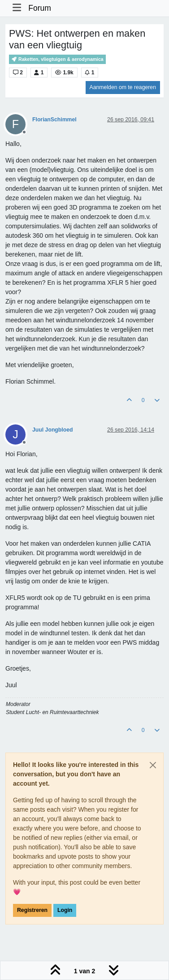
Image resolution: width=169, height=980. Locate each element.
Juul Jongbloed (53, 430)
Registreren (32, 910)
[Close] (153, 765)
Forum (40, 8)
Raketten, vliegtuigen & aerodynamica (57, 59)
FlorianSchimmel (54, 120)
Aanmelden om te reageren (123, 87)
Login (65, 910)
